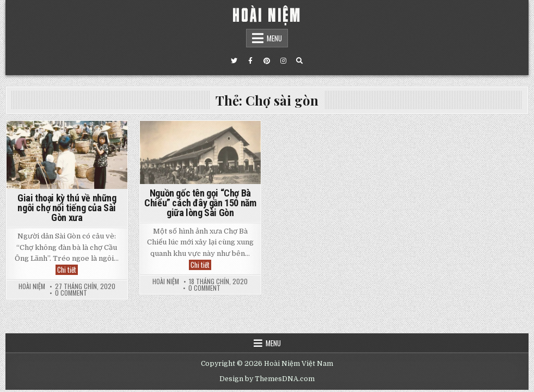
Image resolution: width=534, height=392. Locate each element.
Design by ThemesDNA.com (267, 379)
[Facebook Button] (250, 61)
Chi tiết (67, 270)
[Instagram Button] (283, 61)
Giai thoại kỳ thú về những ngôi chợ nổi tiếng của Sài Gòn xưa (67, 208)
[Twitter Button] (234, 61)
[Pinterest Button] (267, 61)
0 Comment (71, 293)
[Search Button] (299, 61)
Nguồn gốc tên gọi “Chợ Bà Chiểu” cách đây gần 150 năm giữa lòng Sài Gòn (200, 203)
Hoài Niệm (32, 286)
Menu (274, 38)
